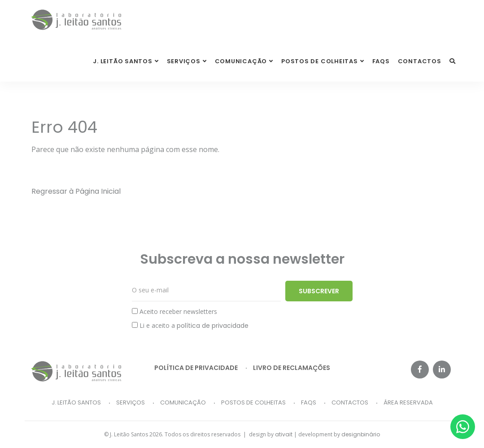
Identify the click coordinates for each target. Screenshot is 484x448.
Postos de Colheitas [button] (320, 61)
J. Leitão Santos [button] (122, 61)
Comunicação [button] (241, 61)
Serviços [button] (184, 61)
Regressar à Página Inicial (76, 191)
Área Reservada (408, 402)
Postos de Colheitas (253, 402)
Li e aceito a (190, 326)
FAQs (381, 61)
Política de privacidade (196, 368)
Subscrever (319, 291)
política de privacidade (213, 326)
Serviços (131, 402)
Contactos (420, 61)
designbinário (361, 434)
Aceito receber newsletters (174, 311)
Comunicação (183, 402)
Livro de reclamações (292, 368)
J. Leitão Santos (76, 402)
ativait (284, 434)
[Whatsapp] (463, 427)
